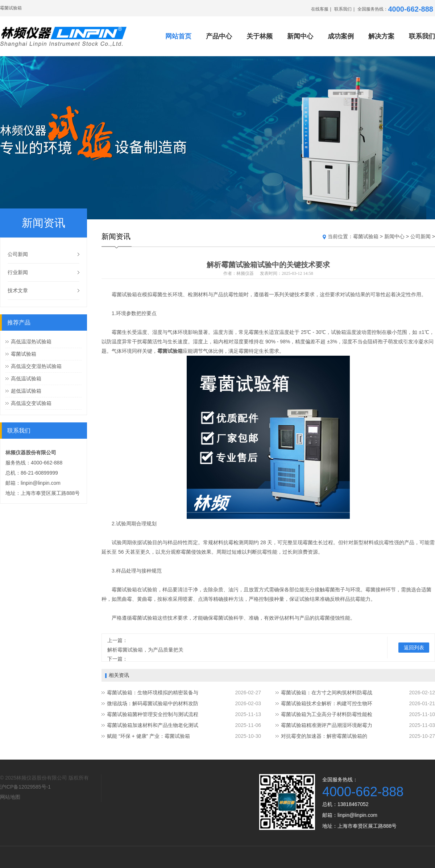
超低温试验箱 (26, 391)
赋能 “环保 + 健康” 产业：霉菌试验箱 (148, 736)
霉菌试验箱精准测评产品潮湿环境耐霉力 (327, 725)
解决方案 (381, 36)
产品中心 (219, 36)
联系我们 (343, 9)
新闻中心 (300, 36)
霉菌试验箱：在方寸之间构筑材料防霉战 (327, 693)
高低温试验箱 (26, 379)
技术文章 (18, 290)
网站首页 (178, 36)
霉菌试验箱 (24, 354)
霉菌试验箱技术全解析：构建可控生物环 (327, 703)
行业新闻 (18, 272)
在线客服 (320, 9)
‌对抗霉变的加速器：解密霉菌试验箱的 (324, 736)
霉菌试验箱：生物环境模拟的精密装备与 (153, 693)
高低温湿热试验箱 (31, 342)
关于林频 (260, 36)
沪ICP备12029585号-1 (25, 787)
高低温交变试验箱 (31, 403)
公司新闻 (18, 254)
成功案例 (341, 36)
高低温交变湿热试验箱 (36, 366)
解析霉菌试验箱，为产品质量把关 (145, 650)
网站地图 (10, 797)
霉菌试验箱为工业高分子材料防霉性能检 (327, 714)
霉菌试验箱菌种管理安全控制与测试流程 (153, 714)
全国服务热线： (395, 9)
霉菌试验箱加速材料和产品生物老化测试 (153, 725)
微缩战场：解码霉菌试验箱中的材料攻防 (153, 703)
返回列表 (414, 648)
